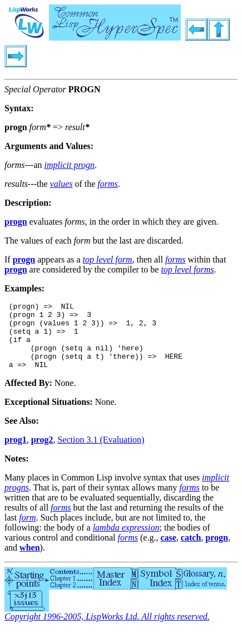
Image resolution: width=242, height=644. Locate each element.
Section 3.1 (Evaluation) (101, 453)
